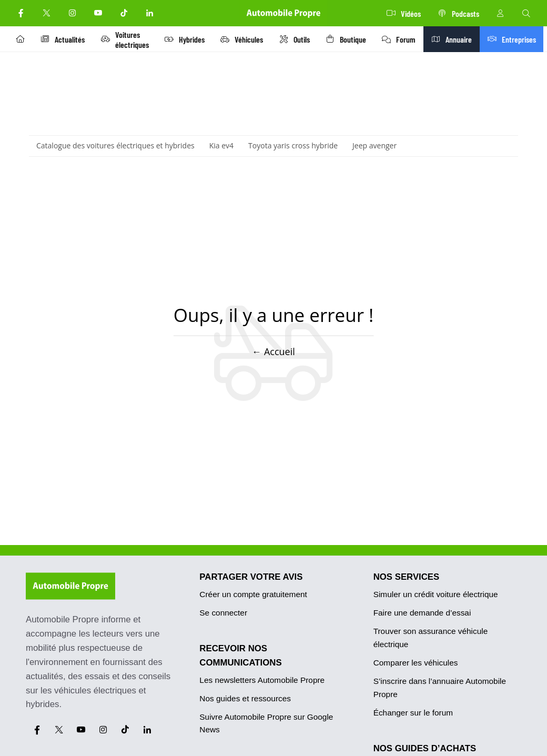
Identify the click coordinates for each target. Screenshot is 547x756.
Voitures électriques (127, 39)
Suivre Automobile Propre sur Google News (266, 723)
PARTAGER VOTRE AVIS (251, 577)
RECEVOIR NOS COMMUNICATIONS (240, 656)
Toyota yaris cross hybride (293, 145)
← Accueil (273, 351)
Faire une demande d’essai (422, 613)
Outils (299, 39)
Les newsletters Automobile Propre (262, 680)
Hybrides (188, 39)
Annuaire (459, 39)
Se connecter (223, 613)
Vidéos (404, 13)
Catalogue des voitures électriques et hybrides (115, 145)
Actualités (64, 39)
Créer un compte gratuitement (253, 594)
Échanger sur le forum (413, 713)
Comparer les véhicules (416, 663)
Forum (406, 39)
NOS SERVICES (407, 577)
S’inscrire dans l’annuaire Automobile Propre (440, 688)
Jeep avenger (374, 145)
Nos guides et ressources (245, 698)
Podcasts (458, 13)
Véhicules (246, 39)
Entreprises (518, 39)
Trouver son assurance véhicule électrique (431, 638)
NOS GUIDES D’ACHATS (425, 748)
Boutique (352, 39)
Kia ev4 (221, 145)
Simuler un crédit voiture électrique (436, 594)
